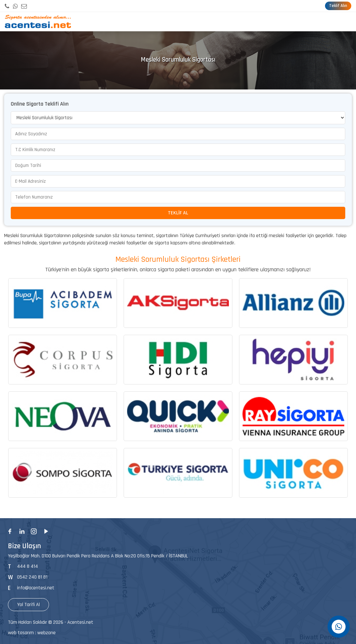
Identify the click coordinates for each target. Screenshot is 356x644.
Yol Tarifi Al (28, 605)
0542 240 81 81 (32, 577)
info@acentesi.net (36, 588)
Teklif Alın (338, 6)
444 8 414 (28, 566)
